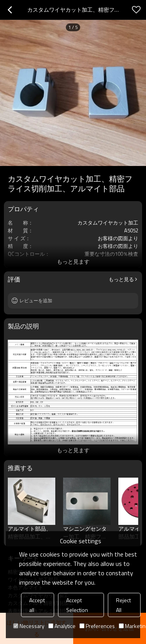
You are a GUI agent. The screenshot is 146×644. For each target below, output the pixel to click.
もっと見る (121, 279)
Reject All (123, 605)
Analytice (62, 626)
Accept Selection (77, 605)
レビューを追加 (36, 301)
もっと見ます (73, 261)
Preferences (97, 626)
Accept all (37, 605)
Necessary (29, 626)
